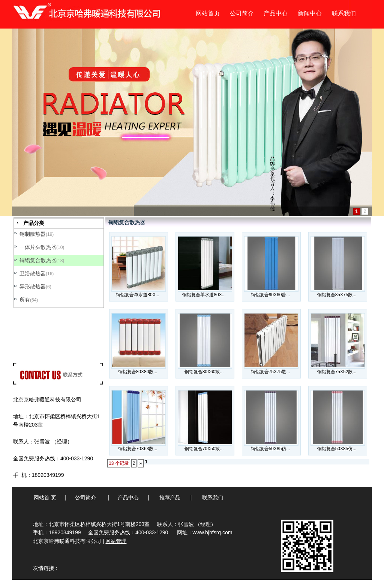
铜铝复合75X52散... (337, 372)
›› (141, 463)
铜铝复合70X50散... (204, 449)
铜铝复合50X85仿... (271, 449)
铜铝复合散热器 (38, 260)
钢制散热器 (33, 234)
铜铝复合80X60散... (204, 372)
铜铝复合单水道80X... (137, 295)
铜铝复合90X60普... (271, 295)
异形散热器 (33, 286)
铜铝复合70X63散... (138, 449)
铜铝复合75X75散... (271, 372)
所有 (25, 300)
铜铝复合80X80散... (138, 372)
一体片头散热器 (38, 247)
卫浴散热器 (33, 273)
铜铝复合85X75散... (337, 295)
